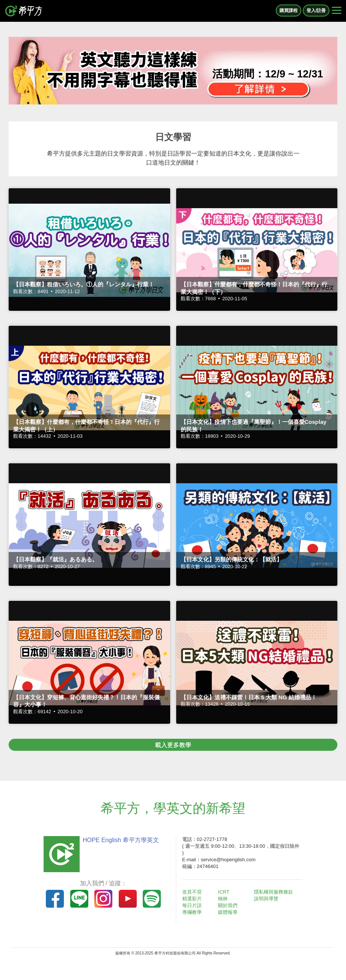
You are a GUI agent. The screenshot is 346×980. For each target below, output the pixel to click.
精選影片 (192, 899)
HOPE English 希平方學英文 (121, 840)
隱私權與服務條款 (273, 892)
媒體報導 (228, 912)
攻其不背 (192, 892)
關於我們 (228, 905)
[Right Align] (337, 11)
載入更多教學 (173, 745)
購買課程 (289, 11)
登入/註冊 (316, 11)
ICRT (224, 892)
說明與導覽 (266, 899)
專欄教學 (192, 912)
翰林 (223, 899)
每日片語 (192, 905)
